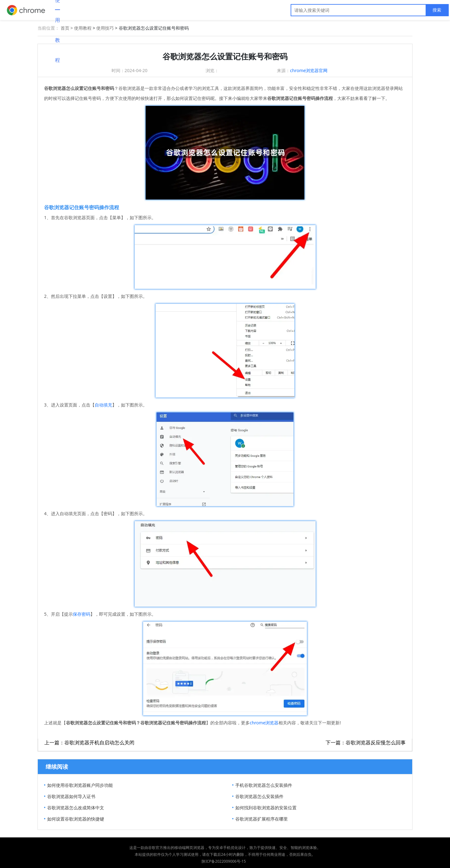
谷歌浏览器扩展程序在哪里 (262, 819)
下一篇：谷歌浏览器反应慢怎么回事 (366, 742)
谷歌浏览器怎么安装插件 (259, 796)
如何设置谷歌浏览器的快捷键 (76, 819)
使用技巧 (105, 28)
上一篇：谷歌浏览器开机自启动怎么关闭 (89, 742)
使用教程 (83, 28)
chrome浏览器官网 (309, 70)
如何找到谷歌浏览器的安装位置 (266, 808)
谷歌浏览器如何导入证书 (71, 796)
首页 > (67, 28)
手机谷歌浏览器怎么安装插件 (264, 785)
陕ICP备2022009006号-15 (224, 861)
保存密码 (82, 614)
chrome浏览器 (264, 723)
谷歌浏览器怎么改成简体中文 (76, 808)
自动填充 (103, 405)
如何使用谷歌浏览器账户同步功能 (80, 785)
